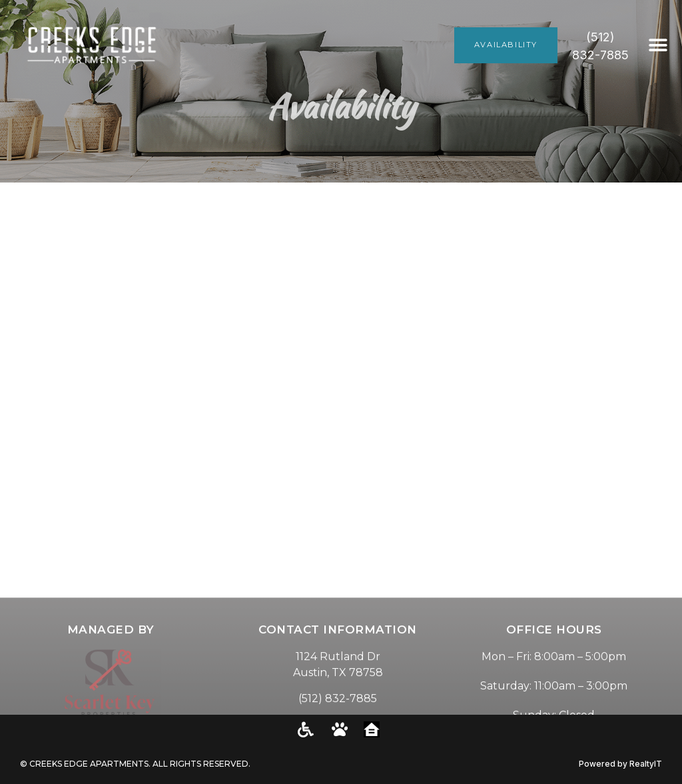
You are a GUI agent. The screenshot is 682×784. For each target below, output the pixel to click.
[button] (658, 45)
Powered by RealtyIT (620, 764)
